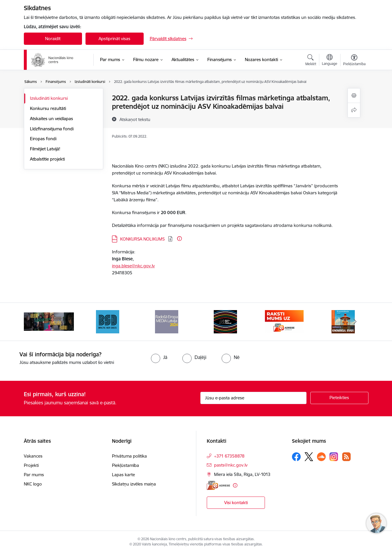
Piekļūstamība (125, 465)
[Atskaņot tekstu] (135, 119)
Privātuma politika (129, 456)
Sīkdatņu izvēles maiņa (134, 484)
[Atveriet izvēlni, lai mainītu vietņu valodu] (330, 61)
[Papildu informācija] (179, 239)
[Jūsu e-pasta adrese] (253, 398)
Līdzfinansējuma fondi (52, 129)
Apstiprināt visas (114, 39)
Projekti (31, 465)
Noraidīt (53, 39)
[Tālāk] (355, 322)
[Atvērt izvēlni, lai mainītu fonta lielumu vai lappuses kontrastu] (354, 61)
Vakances (33, 456)
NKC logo (33, 484)
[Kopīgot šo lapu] (354, 110)
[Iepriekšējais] (37, 322)
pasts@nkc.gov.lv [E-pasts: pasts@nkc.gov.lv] (231, 465)
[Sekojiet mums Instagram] (334, 457)
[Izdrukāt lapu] (354, 96)
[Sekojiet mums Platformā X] (309, 457)
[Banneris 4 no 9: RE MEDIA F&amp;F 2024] (167, 321)
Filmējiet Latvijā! (45, 149)
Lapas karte (123, 475)
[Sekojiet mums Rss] (346, 457)
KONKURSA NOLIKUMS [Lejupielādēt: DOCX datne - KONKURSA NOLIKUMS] (143, 239)
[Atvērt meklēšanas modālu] (311, 61)
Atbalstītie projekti (47, 159)
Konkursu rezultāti (48, 108)
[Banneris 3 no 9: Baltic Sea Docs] (108, 321)
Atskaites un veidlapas (51, 119)
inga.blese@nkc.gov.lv (133, 266)
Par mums (34, 475)
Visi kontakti (236, 503)
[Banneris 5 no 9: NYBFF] (225, 321)
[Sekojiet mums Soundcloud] (321, 457)
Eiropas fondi (43, 139)
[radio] (159, 357)
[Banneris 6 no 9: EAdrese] (284, 321)
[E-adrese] (218, 485)
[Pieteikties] (339, 398)
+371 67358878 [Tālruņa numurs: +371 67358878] (229, 456)
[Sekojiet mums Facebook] (296, 457)
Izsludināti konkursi (49, 98)
